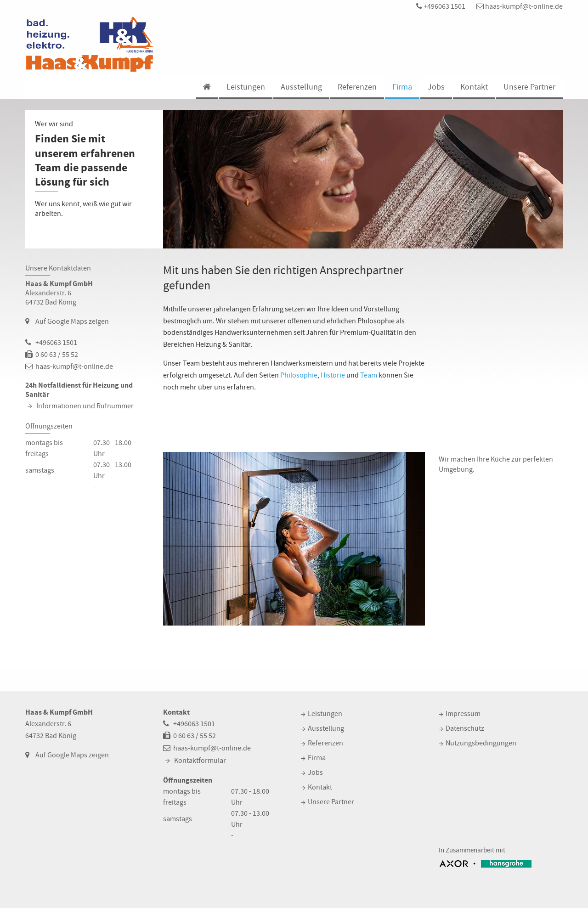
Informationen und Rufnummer (85, 406)
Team (369, 375)
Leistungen (246, 87)
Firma (402, 87)
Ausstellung (301, 87)
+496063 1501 (441, 6)
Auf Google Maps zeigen (72, 321)
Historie (333, 375)
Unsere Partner (529, 87)
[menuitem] (206, 88)
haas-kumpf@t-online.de (520, 6)
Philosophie (299, 375)
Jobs (436, 87)
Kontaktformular (200, 761)
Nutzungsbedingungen (481, 743)
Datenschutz (465, 728)
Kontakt (474, 87)
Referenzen (357, 87)
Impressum (463, 714)
